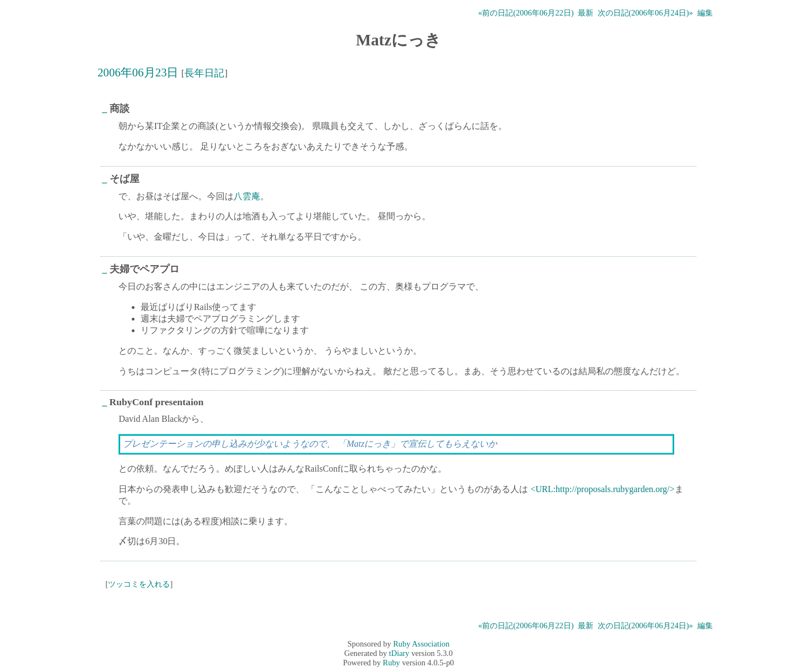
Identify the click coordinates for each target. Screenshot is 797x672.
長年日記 (204, 73)
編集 (705, 13)
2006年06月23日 (138, 72)
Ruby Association (421, 644)
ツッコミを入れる (139, 584)
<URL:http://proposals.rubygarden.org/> (602, 489)
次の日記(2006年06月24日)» (645, 13)
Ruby (392, 663)
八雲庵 (247, 196)
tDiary (399, 653)
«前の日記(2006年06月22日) (526, 13)
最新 (586, 13)
